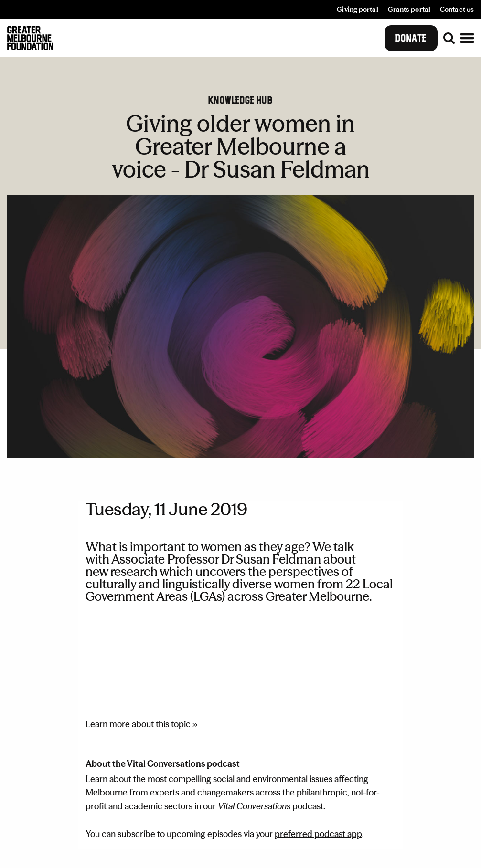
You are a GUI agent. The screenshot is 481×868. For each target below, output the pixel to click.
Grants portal (409, 10)
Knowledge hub (240, 100)
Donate (411, 38)
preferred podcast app (318, 834)
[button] (467, 38)
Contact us (457, 10)
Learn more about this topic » (142, 724)
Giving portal (357, 10)
